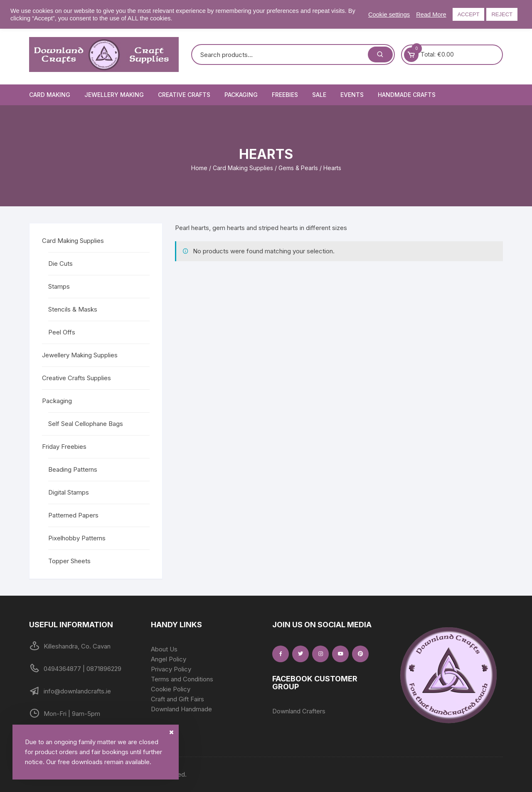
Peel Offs (62, 332)
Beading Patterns (73, 469)
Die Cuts (60, 264)
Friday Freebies (64, 447)
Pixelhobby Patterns (77, 538)
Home (199, 168)
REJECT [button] (502, 14)
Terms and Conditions (182, 679)
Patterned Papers (73, 515)
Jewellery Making (114, 95)
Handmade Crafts (407, 95)
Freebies (285, 95)
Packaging (241, 95)
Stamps (59, 286)
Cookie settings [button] (389, 15)
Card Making (50, 95)
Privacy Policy (171, 669)
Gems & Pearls (298, 168)
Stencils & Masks (73, 309)
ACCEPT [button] (469, 14)
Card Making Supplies (243, 168)
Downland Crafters (299, 711)
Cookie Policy (171, 689)
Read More (431, 15)
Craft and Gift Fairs (177, 699)
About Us (164, 649)
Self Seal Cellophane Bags (86, 424)
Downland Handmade (181, 709)
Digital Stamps (69, 492)
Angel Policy (169, 659)
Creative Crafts (184, 95)
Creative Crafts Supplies (76, 378)
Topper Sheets (69, 561)
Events (352, 95)
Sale (319, 95)
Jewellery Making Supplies (80, 355)
